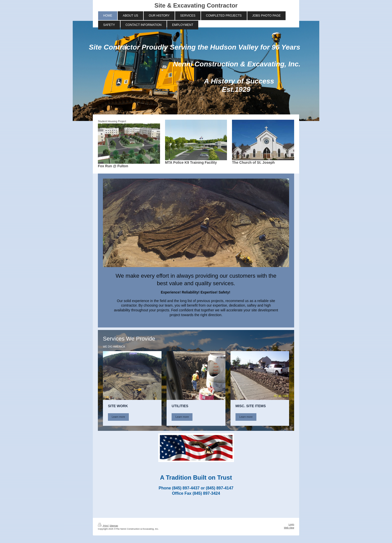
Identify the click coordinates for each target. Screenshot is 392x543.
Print (103, 526)
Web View (289, 528)
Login (291, 524)
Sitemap (114, 526)
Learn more (118, 417)
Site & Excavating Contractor (196, 5)
